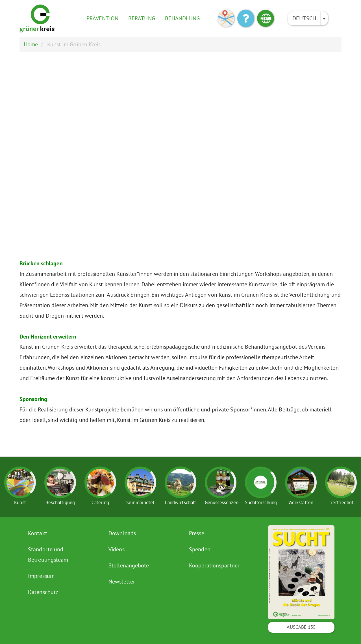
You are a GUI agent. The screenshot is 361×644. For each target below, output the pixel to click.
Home (31, 44)
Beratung (142, 18)
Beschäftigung (60, 502)
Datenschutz (43, 592)
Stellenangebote (129, 565)
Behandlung (182, 18)
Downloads (122, 533)
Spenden (200, 549)
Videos (117, 549)
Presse (197, 533)
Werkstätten (301, 502)
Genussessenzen (222, 502)
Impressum (41, 576)
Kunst (20, 502)
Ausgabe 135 (301, 627)
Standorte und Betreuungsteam (48, 555)
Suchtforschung (261, 502)
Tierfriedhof (341, 502)
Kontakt (38, 533)
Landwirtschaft (181, 502)
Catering (100, 502)
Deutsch (304, 18)
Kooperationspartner (214, 565)
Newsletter (122, 582)
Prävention (102, 18)
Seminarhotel (140, 502)
